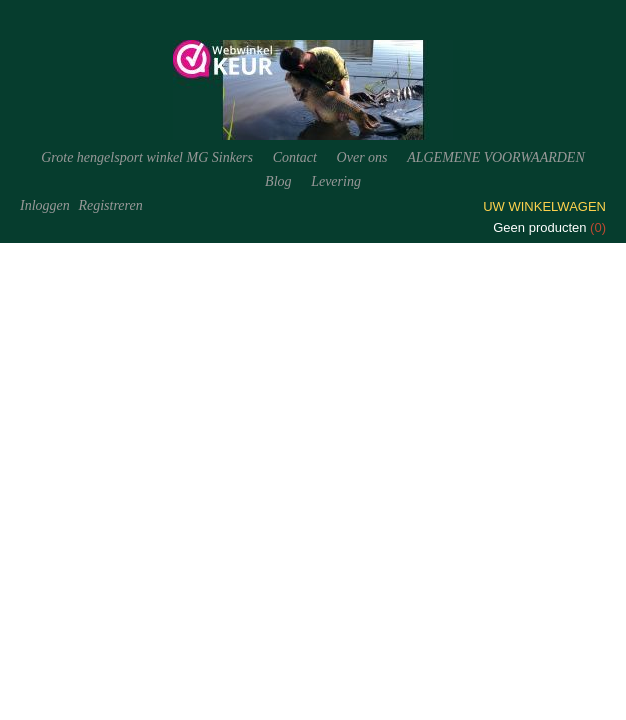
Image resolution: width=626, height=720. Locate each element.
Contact (295, 157)
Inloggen (45, 205)
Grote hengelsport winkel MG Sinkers (147, 157)
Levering (336, 181)
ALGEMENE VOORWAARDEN (496, 157)
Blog (278, 181)
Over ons (362, 157)
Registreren (110, 205)
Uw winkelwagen (544, 206)
